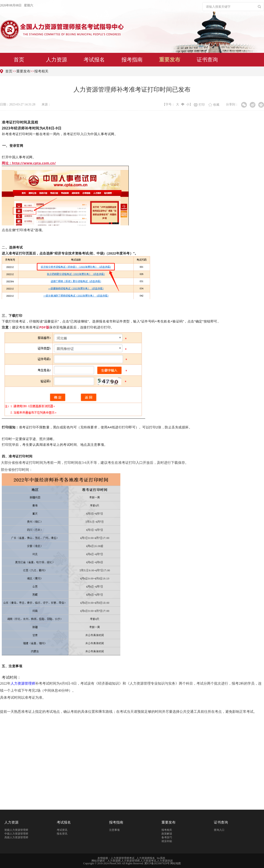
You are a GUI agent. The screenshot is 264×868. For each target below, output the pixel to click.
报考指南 (132, 60)
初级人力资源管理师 (16, 830)
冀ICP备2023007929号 (157, 863)
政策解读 (167, 834)
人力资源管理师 (23, 683)
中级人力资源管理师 (16, 834)
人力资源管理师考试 (123, 858)
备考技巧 (167, 837)
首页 (19, 60)
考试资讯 (62, 830)
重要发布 (170, 60)
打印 (199, 105)
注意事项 (114, 830)
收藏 (214, 105)
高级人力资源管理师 (16, 837)
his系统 (161, 858)
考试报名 (94, 60)
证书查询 (207, 60)
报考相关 (41, 71)
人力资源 (57, 60)
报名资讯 (62, 834)
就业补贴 (167, 841)
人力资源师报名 (146, 858)
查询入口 (219, 830)
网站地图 (176, 863)
